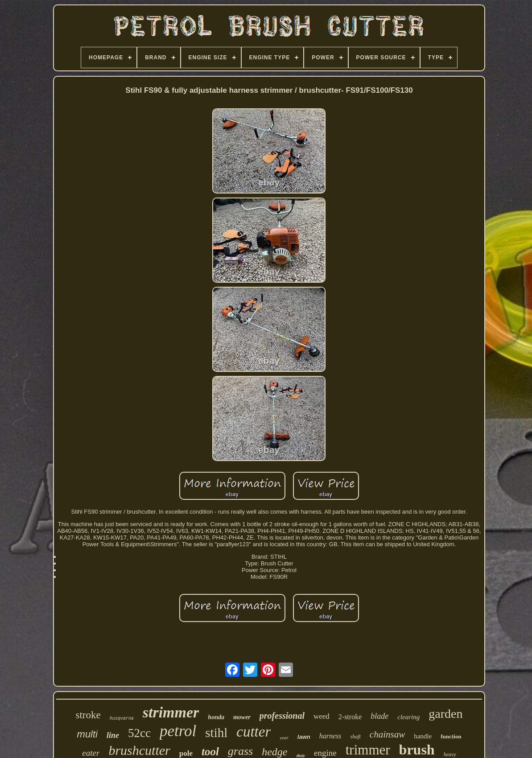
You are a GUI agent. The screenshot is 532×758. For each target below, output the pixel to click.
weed (322, 716)
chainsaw (387, 734)
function (451, 736)
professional (282, 716)
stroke (88, 715)
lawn (304, 737)
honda (216, 717)
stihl (216, 733)
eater (91, 753)
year (284, 737)
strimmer (171, 712)
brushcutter (139, 750)
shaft (356, 737)
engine (325, 753)
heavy (450, 754)
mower (242, 717)
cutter (254, 732)
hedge (274, 752)
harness (330, 736)
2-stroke (350, 717)
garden (445, 714)
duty (301, 755)
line (113, 735)
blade (379, 716)
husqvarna (122, 719)
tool (210, 752)
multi (87, 734)
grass (240, 751)
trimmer (368, 750)
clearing (408, 717)
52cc (139, 733)
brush (417, 750)
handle (423, 736)
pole (186, 753)
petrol (178, 731)
